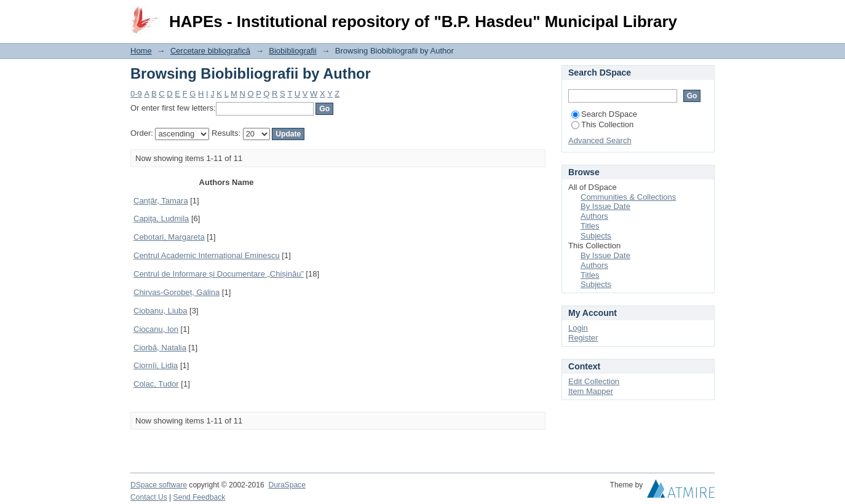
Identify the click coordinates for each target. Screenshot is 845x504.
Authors (594, 216)
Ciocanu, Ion (156, 329)
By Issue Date (605, 206)
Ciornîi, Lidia (156, 365)
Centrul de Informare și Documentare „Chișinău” (219, 274)
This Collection (602, 124)
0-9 (136, 94)
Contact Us (149, 497)
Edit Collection (594, 381)
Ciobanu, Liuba (160, 311)
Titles (590, 226)
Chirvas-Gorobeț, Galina (177, 292)
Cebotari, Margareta (169, 237)
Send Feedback (200, 497)
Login (705, 15)
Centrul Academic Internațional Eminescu (207, 255)
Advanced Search (600, 140)
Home (141, 51)
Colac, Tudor (156, 384)
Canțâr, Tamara (161, 201)
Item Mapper (591, 391)
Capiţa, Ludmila (161, 219)
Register (583, 338)
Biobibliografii (292, 51)
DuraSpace (287, 485)
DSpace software (159, 485)
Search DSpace (604, 114)
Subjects (596, 236)
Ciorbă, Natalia (160, 348)
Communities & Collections (628, 197)
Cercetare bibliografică (210, 51)
